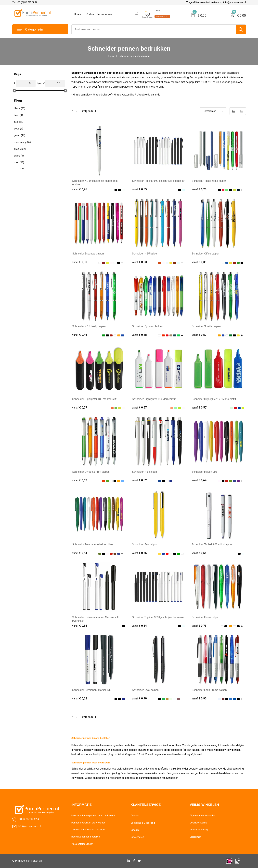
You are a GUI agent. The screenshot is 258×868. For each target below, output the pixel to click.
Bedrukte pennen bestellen (86, 837)
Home (77, 15)
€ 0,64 (199, 480)
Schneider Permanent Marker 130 (92, 690)
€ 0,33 (80, 262)
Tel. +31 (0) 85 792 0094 (25, 2)
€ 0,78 (199, 626)
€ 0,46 (80, 335)
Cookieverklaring (199, 823)
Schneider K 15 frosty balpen (89, 326)
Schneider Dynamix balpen (148, 326)
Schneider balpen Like (205, 472)
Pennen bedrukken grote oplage (88, 823)
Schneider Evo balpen (145, 544)
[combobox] (154, 29)
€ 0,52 (199, 335)
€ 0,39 (199, 262)
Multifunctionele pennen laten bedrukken (93, 816)
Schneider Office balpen (206, 254)
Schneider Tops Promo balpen (209, 181)
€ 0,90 (139, 698)
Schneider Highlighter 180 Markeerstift (95, 399)
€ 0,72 (80, 698)
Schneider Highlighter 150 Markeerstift (154, 399)
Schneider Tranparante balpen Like (93, 544)
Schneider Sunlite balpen (206, 326)
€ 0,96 (80, 189)
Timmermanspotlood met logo (88, 830)
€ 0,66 (139, 553)
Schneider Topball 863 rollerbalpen (212, 544)
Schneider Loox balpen (145, 690)
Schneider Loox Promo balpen (209, 690)
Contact (135, 816)
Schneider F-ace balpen (206, 617)
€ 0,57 (80, 407)
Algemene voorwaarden (203, 816)
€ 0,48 (139, 335)
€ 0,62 (80, 480)
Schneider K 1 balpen (145, 472)
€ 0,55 (139, 189)
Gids (89, 15)
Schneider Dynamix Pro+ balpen (91, 472)
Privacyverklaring (199, 830)
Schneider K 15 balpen (145, 254)
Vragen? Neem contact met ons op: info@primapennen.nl (216, 2)
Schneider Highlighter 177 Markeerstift (214, 399)
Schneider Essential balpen (88, 254)
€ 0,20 (199, 189)
